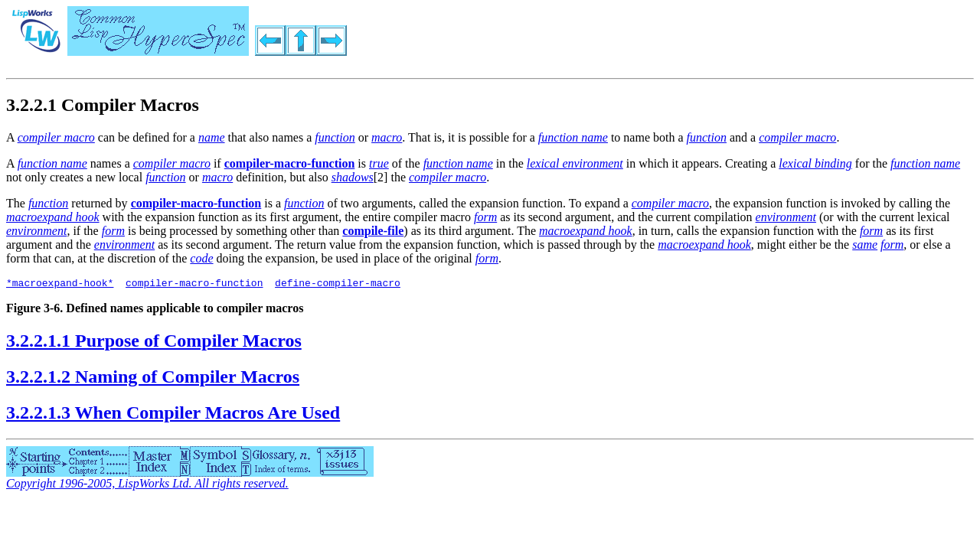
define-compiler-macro (338, 285)
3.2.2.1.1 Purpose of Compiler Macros (154, 343)
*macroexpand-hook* (60, 285)
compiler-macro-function (194, 285)
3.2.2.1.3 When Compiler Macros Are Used (173, 415)
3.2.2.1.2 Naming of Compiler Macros (153, 379)
